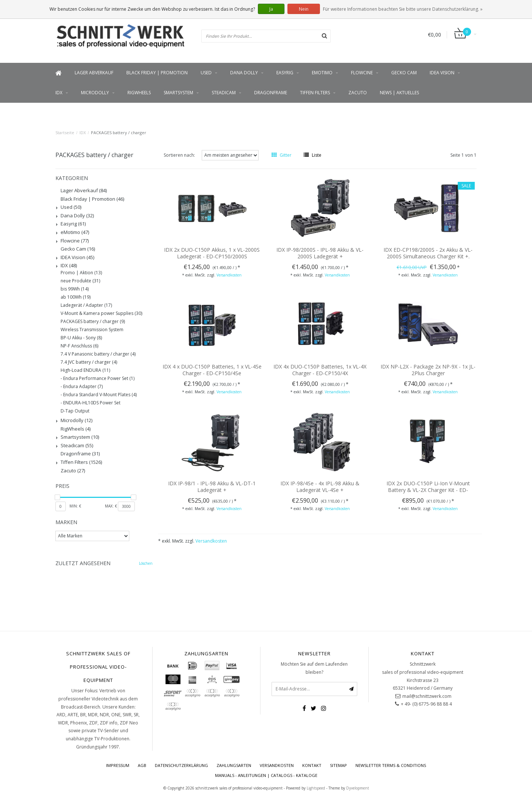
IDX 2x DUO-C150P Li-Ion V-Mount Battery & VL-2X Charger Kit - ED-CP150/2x (428, 490)
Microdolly (95, 93)
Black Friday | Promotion (157, 73)
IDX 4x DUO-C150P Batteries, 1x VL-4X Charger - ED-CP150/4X (320, 370)
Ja (271, 9)
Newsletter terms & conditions (391, 765)
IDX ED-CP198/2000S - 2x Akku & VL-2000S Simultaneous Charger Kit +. (428, 253)
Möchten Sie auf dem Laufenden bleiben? (314, 668)
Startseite (65, 133)
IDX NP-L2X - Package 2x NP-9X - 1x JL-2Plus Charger (428, 370)
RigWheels (139, 93)
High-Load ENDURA (85, 370)
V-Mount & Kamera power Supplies (101, 313)
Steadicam (224, 93)
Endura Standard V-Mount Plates (100, 395)
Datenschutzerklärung (181, 765)
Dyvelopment (358, 788)
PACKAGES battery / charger (119, 133)
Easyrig (285, 73)
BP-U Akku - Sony (81, 338)
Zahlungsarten (234, 765)
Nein (304, 9)
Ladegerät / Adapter (86, 305)
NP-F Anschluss (79, 346)
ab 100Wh (76, 297)
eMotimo (322, 73)
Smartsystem (178, 93)
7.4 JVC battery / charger (89, 362)
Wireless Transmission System (92, 330)
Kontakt (312, 765)
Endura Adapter (83, 387)
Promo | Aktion (81, 273)
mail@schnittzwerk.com (427, 696)
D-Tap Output (75, 411)
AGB (142, 765)
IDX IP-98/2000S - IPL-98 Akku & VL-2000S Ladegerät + (320, 253)
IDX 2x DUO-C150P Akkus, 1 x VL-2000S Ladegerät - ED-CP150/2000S (212, 253)
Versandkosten (229, 275)
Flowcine (362, 73)
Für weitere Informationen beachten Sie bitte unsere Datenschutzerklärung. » (403, 9)
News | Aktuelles (399, 93)
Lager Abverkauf (94, 73)
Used (206, 73)
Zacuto (358, 93)
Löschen (146, 563)
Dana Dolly (244, 73)
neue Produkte (80, 281)
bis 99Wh (75, 289)
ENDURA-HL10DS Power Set (92, 403)
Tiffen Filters (315, 93)
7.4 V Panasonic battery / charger (98, 354)
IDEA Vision (442, 73)
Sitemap (338, 765)
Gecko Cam (404, 73)
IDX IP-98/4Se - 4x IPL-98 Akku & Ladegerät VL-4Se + (320, 487)
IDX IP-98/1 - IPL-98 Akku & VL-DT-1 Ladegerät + (212, 487)
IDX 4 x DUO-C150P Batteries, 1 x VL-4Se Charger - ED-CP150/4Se (212, 370)
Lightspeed (316, 788)
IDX (59, 93)
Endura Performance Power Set (99, 378)
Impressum (118, 765)
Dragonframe (271, 93)
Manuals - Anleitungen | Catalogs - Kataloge (266, 775)
